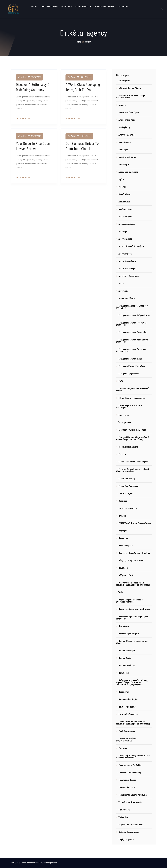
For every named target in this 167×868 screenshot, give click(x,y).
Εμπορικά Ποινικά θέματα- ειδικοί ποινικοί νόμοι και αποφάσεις (132, 438)
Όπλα (121, 592)
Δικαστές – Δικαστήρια (129, 276)
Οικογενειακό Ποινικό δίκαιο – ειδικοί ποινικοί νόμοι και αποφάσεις (133, 584)
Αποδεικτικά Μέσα (127, 120)
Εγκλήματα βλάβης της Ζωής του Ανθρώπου (132, 307)
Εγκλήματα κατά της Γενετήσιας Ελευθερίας (131, 324)
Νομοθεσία (123, 568)
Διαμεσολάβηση (125, 217)
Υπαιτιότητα (124, 810)
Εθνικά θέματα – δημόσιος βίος (132, 398)
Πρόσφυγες (124, 692)
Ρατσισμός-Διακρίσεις (128, 714)
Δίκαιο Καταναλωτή (127, 261)
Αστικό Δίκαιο (125, 142)
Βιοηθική (122, 187)
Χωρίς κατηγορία (126, 839)
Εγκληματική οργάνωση (129, 374)
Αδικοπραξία (124, 81)
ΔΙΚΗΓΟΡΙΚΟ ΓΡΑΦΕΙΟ (49, 7)
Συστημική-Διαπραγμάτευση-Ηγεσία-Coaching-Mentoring (134, 757)
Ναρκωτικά (123, 538)
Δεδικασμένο (124, 202)
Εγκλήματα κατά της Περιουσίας (133, 332)
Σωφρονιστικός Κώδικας (130, 773)
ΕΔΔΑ (121, 381)
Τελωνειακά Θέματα (127, 780)
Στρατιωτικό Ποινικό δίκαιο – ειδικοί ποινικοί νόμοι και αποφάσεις (133, 723)
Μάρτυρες (123, 531)
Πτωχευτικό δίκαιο (127, 707)
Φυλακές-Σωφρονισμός (129, 832)
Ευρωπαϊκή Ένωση (127, 479)
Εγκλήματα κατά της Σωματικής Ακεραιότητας (131, 350)
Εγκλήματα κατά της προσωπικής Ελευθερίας (132, 341)
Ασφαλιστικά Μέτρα (127, 157)
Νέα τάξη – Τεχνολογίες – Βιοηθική (134, 553)
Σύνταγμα (123, 748)
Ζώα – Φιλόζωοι (126, 494)
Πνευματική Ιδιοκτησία (129, 634)
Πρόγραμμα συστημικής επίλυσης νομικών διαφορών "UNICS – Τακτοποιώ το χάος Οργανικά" (132, 682)
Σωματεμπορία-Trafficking (130, 765)
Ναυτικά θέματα (126, 546)
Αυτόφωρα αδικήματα (128, 172)
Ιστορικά (122, 516)
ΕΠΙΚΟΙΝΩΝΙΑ (123, 7)
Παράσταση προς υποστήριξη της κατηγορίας (132, 618)
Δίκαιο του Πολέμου (127, 269)
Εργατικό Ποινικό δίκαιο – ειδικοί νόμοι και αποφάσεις (132, 470)
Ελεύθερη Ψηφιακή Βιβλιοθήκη (132, 430)
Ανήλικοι (122, 105)
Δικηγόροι (123, 291)
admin (24, 77)
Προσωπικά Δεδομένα (128, 699)
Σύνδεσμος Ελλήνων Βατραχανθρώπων (126, 740)
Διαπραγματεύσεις (127, 224)
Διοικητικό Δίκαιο (127, 298)
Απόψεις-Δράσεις (126, 135)
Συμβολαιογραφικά (127, 731)
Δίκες (121, 284)
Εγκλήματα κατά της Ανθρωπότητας (134, 315)
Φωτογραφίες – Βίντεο (105, 7)
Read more (22, 119)
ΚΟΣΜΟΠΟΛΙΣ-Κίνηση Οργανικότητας (135, 523)
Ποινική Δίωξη (125, 658)
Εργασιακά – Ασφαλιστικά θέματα (133, 462)
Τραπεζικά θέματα (127, 787)
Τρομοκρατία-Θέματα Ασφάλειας (133, 795)
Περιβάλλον (124, 626)
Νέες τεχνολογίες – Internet (131, 560)
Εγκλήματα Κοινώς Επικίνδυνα (132, 366)
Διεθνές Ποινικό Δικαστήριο (131, 246)
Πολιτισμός (124, 673)
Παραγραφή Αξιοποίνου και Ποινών (134, 609)
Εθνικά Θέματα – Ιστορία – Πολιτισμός (129, 407)
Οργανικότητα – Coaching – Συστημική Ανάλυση (130, 601)
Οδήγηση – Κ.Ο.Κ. (126, 575)
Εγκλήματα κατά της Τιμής (130, 359)
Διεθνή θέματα (125, 254)
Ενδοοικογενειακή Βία (128, 447)
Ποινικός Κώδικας (127, 665)
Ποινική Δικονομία (127, 651)
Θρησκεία (123, 501)
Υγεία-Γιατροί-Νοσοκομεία (130, 802)
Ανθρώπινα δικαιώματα (129, 113)
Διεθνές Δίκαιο (125, 239)
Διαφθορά (123, 231)
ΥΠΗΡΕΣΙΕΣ (66, 7)
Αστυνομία (123, 150)
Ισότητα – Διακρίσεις (128, 508)
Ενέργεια (122, 454)
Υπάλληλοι (123, 817)
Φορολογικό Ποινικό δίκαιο (131, 825)
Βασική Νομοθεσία (83, 7)
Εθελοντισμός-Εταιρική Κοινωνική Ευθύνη (133, 390)
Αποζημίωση (124, 127)
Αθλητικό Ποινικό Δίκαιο (130, 88)
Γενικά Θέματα (125, 194)
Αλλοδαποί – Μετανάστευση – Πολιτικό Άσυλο (131, 97)
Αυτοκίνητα (124, 165)
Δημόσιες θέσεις (126, 209)
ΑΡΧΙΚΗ (34, 7)
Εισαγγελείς (124, 415)
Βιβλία (121, 179)
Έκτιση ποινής (125, 422)
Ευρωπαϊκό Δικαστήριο (129, 486)
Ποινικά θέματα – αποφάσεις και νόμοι (132, 642)
